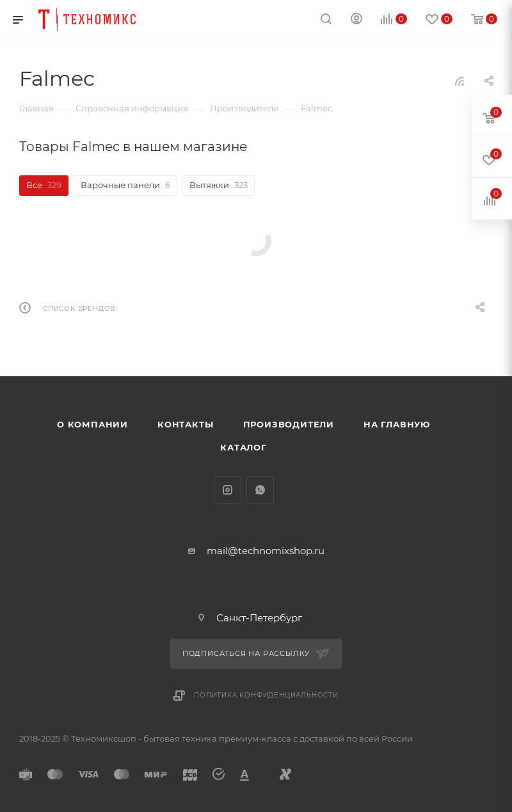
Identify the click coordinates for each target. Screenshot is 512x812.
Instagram (228, 490)
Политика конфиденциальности (266, 695)
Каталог (244, 447)
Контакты (185, 424)
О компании (92, 424)
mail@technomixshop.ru (266, 551)
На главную (397, 424)
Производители (289, 424)
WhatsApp (260, 490)
